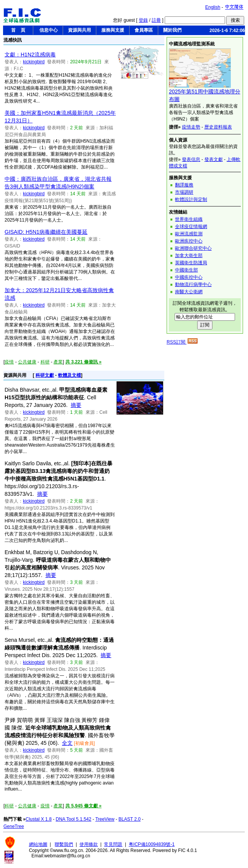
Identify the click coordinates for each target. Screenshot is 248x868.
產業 (58, 362)
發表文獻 (214, 159)
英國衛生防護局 (191, 263)
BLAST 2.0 (130, 819)
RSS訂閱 (182, 342)
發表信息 (191, 159)
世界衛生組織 (189, 219)
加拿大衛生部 (189, 256)
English (213, 7)
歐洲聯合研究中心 (193, 248)
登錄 (143, 20)
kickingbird (34, 62)
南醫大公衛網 (189, 292)
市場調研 (184, 192)
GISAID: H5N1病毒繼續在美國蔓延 (46, 232)
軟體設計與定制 (191, 199)
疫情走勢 (191, 127)
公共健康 (27, 362)
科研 (45, 362)
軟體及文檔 (70, 375)
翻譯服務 (184, 185)
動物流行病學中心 (193, 285)
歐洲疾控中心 (189, 241)
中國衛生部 (186, 270)
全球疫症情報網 (191, 227)
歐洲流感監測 (189, 234)
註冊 (156, 20)
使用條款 (89, 844)
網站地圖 (38, 844)
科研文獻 (45, 375)
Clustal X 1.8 (39, 819)
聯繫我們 (64, 844)
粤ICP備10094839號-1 (152, 844)
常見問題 (113, 844)
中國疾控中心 (189, 277)
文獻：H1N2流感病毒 (30, 55)
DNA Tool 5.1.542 (74, 819)
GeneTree (14, 826)
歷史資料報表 (218, 127)
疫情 (9, 362)
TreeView (105, 819)
